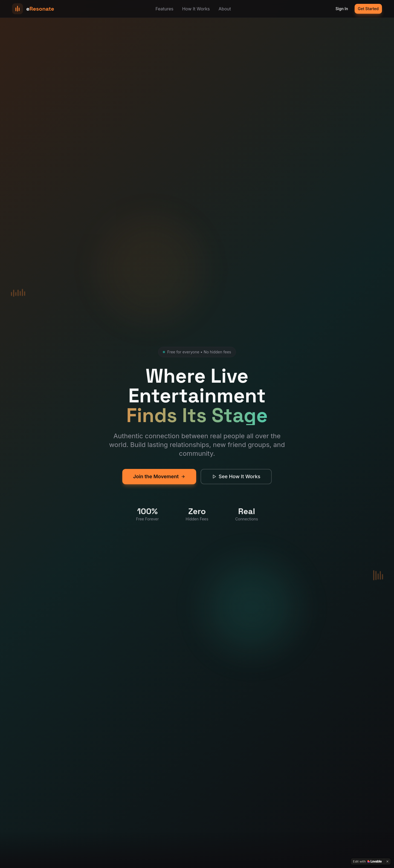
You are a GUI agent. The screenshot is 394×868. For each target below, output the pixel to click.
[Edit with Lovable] (367, 861)
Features (164, 9)
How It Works (196, 9)
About (225, 9)
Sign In (342, 9)
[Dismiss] (387, 861)
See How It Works (236, 481)
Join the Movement (159, 481)
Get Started (368, 9)
